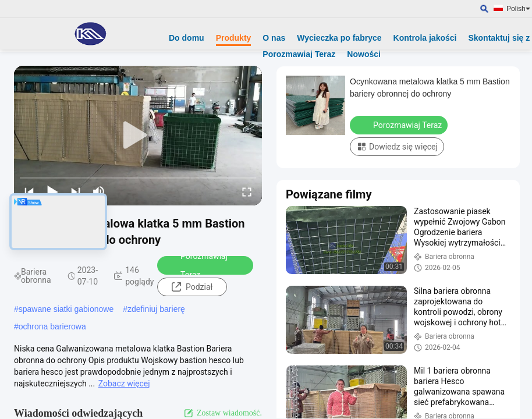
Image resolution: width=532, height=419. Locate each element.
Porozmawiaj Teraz (299, 54)
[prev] (29, 191)
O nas (274, 38)
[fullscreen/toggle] (247, 191)
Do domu (187, 38)
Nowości (364, 54)
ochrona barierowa (52, 326)
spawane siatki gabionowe (66, 309)
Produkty (234, 38)
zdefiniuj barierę (156, 309)
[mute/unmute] (99, 191)
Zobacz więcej (124, 384)
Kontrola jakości (425, 38)
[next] (76, 191)
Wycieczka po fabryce (339, 38)
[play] (138, 136)
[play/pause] (52, 191)
